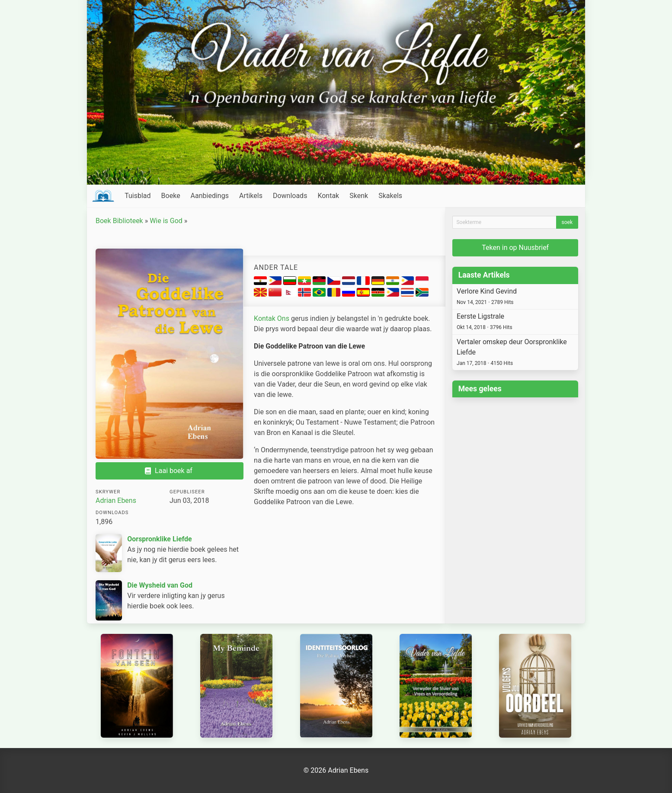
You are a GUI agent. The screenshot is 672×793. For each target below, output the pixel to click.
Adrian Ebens (116, 500)
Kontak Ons (272, 318)
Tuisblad (138, 196)
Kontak (328, 196)
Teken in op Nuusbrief (515, 248)
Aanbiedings (210, 196)
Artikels (251, 196)
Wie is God (166, 221)
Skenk (359, 196)
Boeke (171, 196)
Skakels (390, 196)
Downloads (290, 196)
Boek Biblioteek (119, 221)
